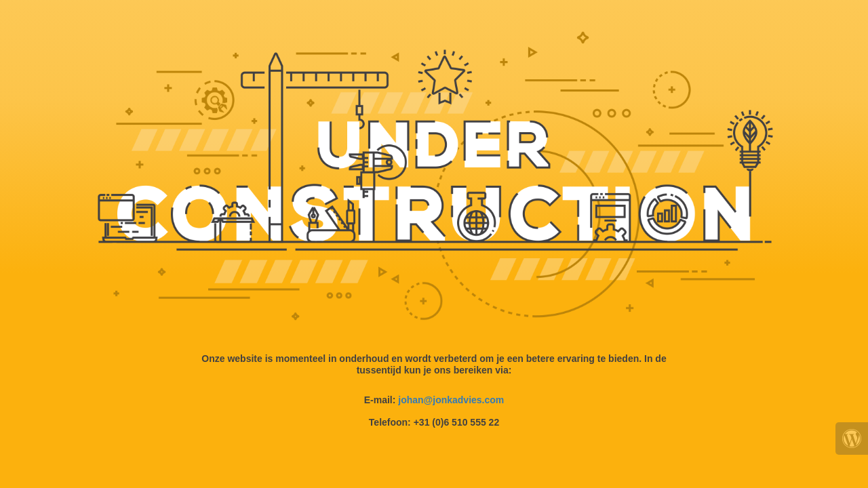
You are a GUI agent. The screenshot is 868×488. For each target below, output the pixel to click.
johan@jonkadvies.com (451, 400)
